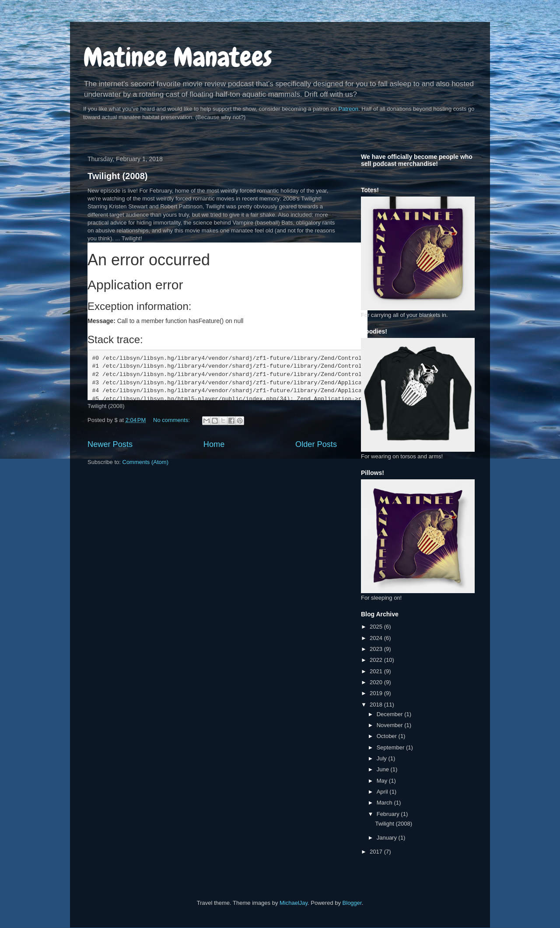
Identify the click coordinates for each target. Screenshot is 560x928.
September (391, 747)
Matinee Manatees (178, 57)
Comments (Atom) (145, 462)
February (389, 814)
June (384, 769)
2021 (377, 671)
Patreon (349, 109)
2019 (377, 693)
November (391, 725)
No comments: (172, 420)
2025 (377, 627)
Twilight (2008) (117, 176)
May (383, 781)
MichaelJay (294, 903)
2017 (377, 852)
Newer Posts (110, 444)
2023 (377, 649)
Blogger (352, 903)
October (388, 736)
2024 (377, 638)
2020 (377, 682)
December (391, 714)
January (388, 838)
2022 (377, 660)
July (383, 758)
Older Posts (316, 444)
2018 (377, 705)
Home (214, 444)
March (385, 803)
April (383, 792)
